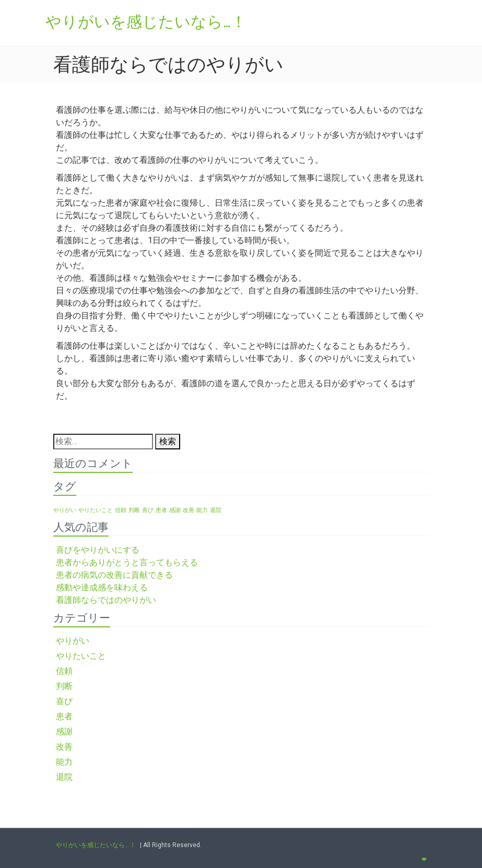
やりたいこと (81, 656)
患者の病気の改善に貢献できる (114, 575)
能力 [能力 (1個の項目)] (202, 510)
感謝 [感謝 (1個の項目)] (175, 510)
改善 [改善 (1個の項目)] (189, 510)
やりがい (73, 641)
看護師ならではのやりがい (106, 600)
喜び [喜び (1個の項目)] (148, 510)
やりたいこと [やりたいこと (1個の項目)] (96, 510)
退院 (64, 777)
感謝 (64, 732)
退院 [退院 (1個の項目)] (216, 510)
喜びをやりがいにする (98, 550)
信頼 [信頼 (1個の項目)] (121, 510)
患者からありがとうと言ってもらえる (127, 562)
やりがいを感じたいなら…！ (96, 845)
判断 (64, 686)
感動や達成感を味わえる (102, 587)
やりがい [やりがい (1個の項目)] (65, 510)
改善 (64, 747)
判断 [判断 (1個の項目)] (134, 510)
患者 (64, 716)
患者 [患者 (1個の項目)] (161, 510)
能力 (64, 762)
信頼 (64, 671)
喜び (64, 701)
